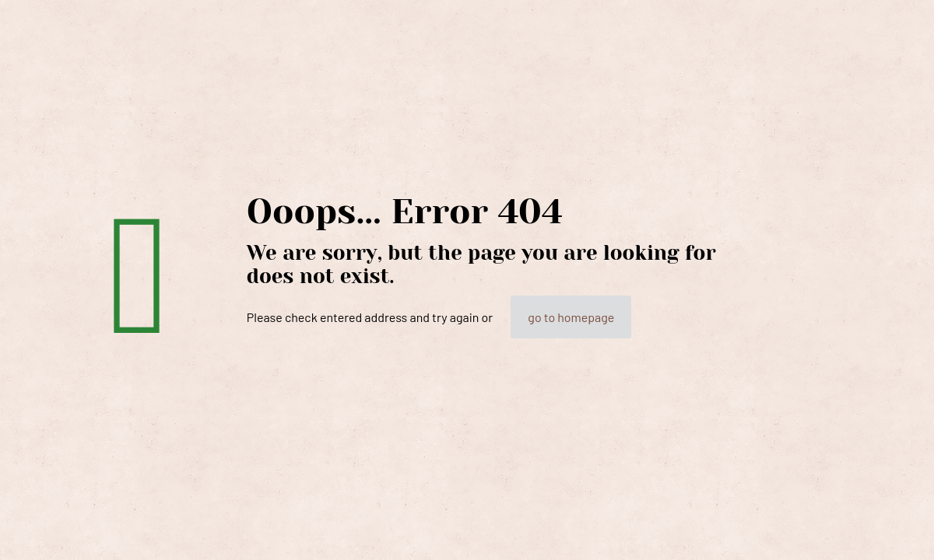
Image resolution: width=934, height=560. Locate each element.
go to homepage (571, 317)
